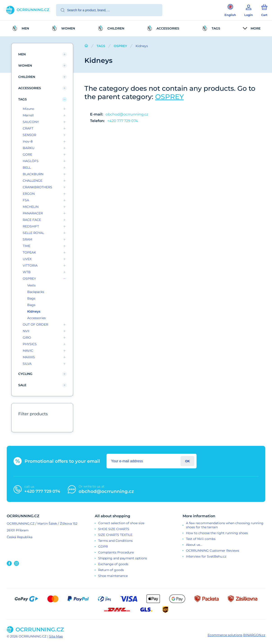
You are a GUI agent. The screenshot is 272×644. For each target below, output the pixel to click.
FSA (26, 200)
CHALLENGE (33, 181)
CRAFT (28, 128)
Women (25, 66)
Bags (31, 298)
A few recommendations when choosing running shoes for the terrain (225, 525)
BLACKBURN (33, 174)
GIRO (27, 338)
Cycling (25, 374)
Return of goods (111, 570)
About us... (194, 545)
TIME (27, 246)
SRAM (27, 239)
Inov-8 (28, 141)
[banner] (28, 10)
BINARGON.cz (254, 635)
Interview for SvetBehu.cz (206, 556)
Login (187, 461)
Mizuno (28, 109)
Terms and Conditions (115, 541)
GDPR (103, 546)
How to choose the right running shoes (217, 533)
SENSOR (29, 135)
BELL (27, 168)
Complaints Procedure (116, 552)
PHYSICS (30, 344)
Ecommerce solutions (225, 635)
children (27, 77)
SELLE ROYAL (33, 233)
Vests (31, 285)
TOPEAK (29, 252)
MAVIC (28, 351)
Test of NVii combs (201, 539)
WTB (27, 272)
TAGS (101, 46)
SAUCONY (31, 122)
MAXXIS (29, 357)
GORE (27, 154)
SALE (22, 385)
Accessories (30, 88)
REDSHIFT (31, 226)
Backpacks (36, 292)
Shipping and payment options (123, 558)
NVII (26, 331)
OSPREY (120, 46)
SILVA (27, 364)
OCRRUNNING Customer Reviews (213, 551)
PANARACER (33, 213)
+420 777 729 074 (123, 121)
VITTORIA (30, 265)
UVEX (27, 259)
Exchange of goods (113, 564)
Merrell (28, 115)
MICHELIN (31, 207)
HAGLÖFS (31, 161)
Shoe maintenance (113, 576)
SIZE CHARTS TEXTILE (115, 535)
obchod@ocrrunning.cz (127, 114)
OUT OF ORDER (35, 324)
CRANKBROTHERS (37, 187)
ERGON (29, 194)
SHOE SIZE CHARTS (114, 529)
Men (22, 54)
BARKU (29, 148)
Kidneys (34, 311)
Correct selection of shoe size (121, 523)
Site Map (56, 636)
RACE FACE (32, 220)
